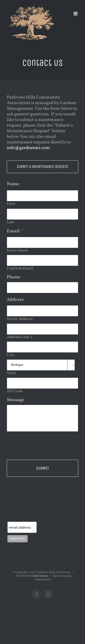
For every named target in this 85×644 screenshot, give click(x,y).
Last (11, 222)
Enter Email (17, 251)
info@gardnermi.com (28, 148)
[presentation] (41, 444)
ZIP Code (15, 391)
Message (16, 400)
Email (15, 231)
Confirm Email (20, 268)
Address (15, 300)
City (11, 355)
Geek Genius (40, 576)
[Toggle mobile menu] (76, 14)
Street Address (20, 319)
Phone (13, 277)
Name (13, 184)
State (11, 373)
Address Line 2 (20, 337)
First (11, 204)
